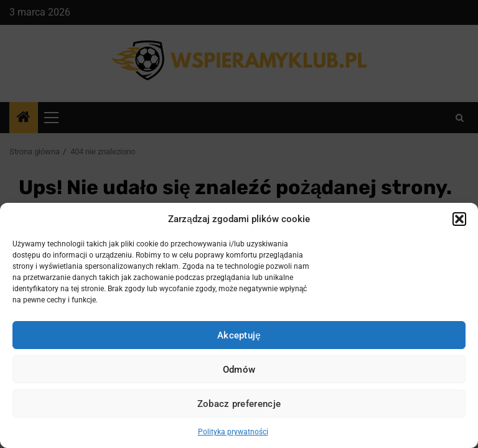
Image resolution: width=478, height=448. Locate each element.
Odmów (239, 370)
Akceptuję (239, 335)
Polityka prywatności (233, 432)
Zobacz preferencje (239, 404)
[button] (459, 219)
